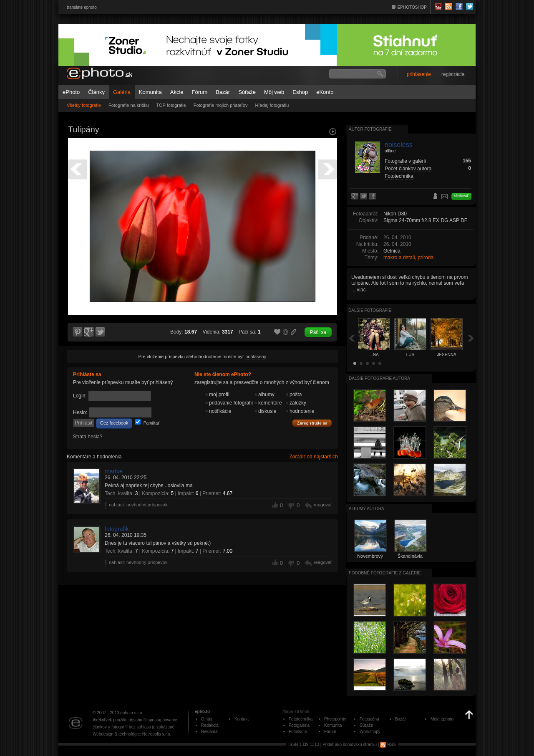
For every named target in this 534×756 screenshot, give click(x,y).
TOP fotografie (171, 105)
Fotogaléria (299, 725)
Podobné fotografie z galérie (385, 573)
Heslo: (80, 412)
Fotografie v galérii (405, 161)
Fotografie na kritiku (129, 105)
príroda (426, 258)
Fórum (200, 92)
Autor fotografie (370, 129)
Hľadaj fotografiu (272, 105)
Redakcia (210, 725)
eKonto (325, 92)
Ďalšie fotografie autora (379, 378)
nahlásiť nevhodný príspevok (138, 505)
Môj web (274, 92)
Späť (352, 338)
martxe (114, 471)
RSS (388, 745)
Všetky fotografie (84, 105)
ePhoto (71, 92)
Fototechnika (399, 176)
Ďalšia (471, 338)
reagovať (323, 505)
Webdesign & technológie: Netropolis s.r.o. (132, 734)
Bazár (223, 92)
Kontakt (242, 719)
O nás (207, 719)
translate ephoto (82, 7)
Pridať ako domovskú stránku (350, 745)
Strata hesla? (88, 437)
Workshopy (370, 732)
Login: (80, 396)
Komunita (150, 92)
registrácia (453, 74)
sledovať (461, 196)
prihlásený (256, 357)
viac (361, 290)
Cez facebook (114, 423)
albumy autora (366, 509)
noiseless (399, 145)
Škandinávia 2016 (410, 559)
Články (96, 92)
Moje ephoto (442, 719)
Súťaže (247, 92)
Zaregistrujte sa (312, 423)
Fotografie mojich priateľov (221, 105)
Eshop (300, 92)
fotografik (117, 529)
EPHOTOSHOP (412, 7)
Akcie (177, 92)
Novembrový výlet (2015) (370, 559)
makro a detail (399, 258)
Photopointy (335, 719)
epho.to (202, 712)
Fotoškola (298, 732)
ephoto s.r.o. (132, 713)
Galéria (122, 92)
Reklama (209, 732)
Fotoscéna (369, 719)
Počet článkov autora (408, 169)
